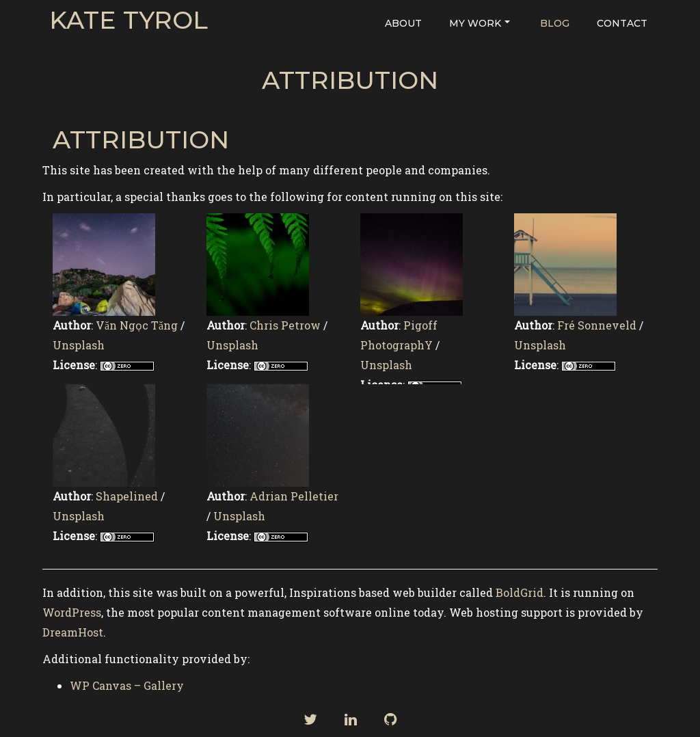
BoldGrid (520, 592)
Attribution (350, 80)
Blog (555, 23)
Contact (622, 23)
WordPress (72, 612)
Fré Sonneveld (597, 325)
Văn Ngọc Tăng (137, 325)
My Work (480, 23)
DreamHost (73, 632)
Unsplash (79, 345)
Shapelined (127, 496)
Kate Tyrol (129, 21)
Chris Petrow (285, 325)
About (403, 23)
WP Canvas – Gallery (127, 685)
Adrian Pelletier (294, 496)
